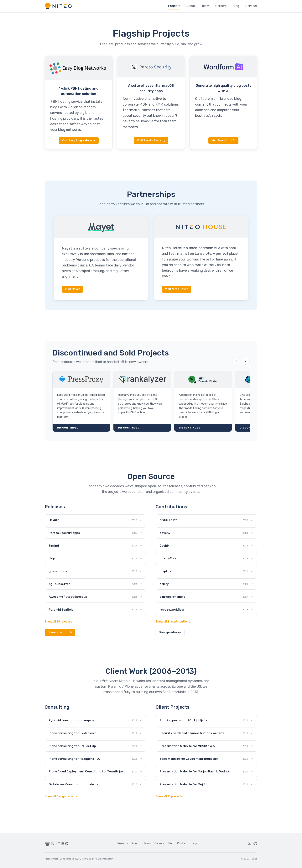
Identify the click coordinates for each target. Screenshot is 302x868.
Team (205, 6)
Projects (174, 6)
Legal (195, 843)
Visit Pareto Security (151, 141)
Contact (251, 6)
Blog (236, 6)
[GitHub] (255, 844)
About (191, 6)
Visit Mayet (72, 289)
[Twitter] (249, 844)
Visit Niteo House (177, 289)
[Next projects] (246, 361)
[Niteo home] (58, 6)
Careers (221, 6)
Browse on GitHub (60, 632)
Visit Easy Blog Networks (79, 141)
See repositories (170, 632)
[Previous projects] (237, 361)
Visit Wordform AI (223, 141)
